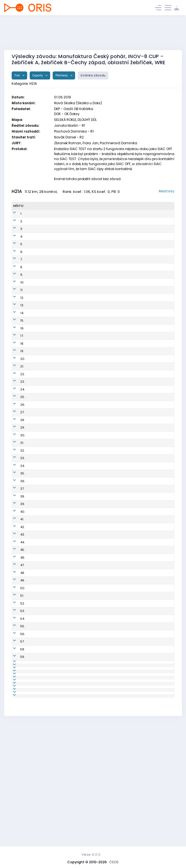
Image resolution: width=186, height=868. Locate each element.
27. (15, 431)
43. (16, 571)
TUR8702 (61, 606)
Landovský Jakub (35, 483)
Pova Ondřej (36, 683)
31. (15, 461)
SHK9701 (61, 454)
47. (15, 606)
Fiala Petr (34, 690)
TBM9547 (61, 536)
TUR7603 (61, 342)
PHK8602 (61, 256)
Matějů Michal (38, 706)
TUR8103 (61, 272)
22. (16, 392)
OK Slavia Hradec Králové (109, 408)
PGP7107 (61, 652)
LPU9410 (61, 289)
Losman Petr (36, 400)
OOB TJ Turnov (100, 218)
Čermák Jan (36, 745)
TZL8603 (61, 233)
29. (16, 446)
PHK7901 (61, 400)
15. (15, 332)
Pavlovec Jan (37, 579)
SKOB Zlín (97, 233)
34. (16, 493)
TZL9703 (61, 438)
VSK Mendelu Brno (103, 645)
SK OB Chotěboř (101, 629)
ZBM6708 (62, 516)
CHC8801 (62, 596)
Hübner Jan (35, 629)
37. (15, 516)
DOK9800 (62, 314)
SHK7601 (61, 408)
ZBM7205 (61, 586)
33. (16, 483)
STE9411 (60, 675)
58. (16, 690)
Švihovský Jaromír (34, 811)
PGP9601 (61, 483)
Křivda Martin (37, 564)
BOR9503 (61, 579)
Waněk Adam (37, 299)
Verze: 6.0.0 (91, 855)
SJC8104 (61, 423)
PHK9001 (61, 556)
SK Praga (96, 241)
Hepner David (37, 408)
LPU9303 (61, 249)
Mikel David (35, 438)
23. (16, 400)
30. (16, 454)
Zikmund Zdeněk (33, 546)
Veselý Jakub (37, 753)
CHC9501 (62, 564)
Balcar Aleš (35, 256)
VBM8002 (62, 793)
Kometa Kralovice (103, 683)
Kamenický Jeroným (35, 332)
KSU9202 (61, 763)
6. (15, 256)
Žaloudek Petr (37, 713)
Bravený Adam (38, 645)
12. (15, 307)
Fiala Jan (34, 586)
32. (16, 471)
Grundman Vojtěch (35, 597)
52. (16, 645)
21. (15, 385)
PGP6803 (61, 571)
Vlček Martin (36, 606)
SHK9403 (61, 660)
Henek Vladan (38, 793)
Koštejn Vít (35, 314)
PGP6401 (61, 783)
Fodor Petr (34, 272)
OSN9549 (62, 332)
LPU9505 (61, 299)
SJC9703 (61, 546)
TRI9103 (60, 322)
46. (16, 596)
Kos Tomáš (35, 249)
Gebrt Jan (34, 622)
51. (15, 637)
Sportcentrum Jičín (104, 307)
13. (15, 314)
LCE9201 (61, 385)
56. (16, 675)
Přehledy (62, 75)
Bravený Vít (35, 773)
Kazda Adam (37, 735)
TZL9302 (61, 800)
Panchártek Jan (39, 415)
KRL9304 (61, 683)
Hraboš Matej (37, 536)
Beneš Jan (35, 307)
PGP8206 (61, 264)
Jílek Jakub (35, 763)
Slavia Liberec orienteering (110, 226)
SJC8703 (61, 307)
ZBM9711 (60, 698)
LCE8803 (61, 357)
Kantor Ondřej (37, 322)
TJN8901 (61, 723)
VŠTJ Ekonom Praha (104, 367)
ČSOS (114, 862)
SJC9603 (62, 637)
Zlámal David (37, 637)
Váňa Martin (36, 493)
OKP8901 (61, 279)
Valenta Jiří (35, 385)
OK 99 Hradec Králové (106, 256)
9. (15, 279)
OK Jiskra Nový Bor (104, 579)
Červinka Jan (37, 279)
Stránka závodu (93, 75)
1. (14, 218)
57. (15, 683)
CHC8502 (62, 461)
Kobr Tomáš (36, 723)
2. (15, 226)
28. (16, 438)
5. (15, 249)
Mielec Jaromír (38, 614)
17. (15, 350)
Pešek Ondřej (37, 461)
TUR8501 (61, 446)
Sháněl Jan (35, 431)
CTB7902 (61, 629)
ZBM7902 (61, 392)
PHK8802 (61, 415)
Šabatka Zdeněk (33, 471)
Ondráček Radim (34, 367)
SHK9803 (61, 668)
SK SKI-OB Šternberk (105, 675)
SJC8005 (62, 810)
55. (16, 668)
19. (15, 367)
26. (16, 423)
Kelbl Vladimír (37, 698)
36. (16, 509)
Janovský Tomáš (34, 783)
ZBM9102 (61, 773)
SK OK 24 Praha (101, 279)
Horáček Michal (39, 226)
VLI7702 (60, 706)
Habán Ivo (35, 350)
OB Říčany (97, 377)
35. (16, 501)
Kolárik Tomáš (38, 800)
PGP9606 (62, 241)
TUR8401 (61, 493)
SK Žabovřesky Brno (104, 392)
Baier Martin (36, 342)
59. (16, 698)
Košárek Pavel (37, 652)
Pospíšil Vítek (37, 571)
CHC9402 (62, 431)
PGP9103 (61, 526)
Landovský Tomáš (35, 526)
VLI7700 (60, 226)
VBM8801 (61, 645)
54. (16, 660)
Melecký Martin (39, 501)
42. (16, 564)
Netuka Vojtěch (38, 454)
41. (15, 556)
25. (16, 415)
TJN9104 (61, 735)
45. (16, 586)
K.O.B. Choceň (100, 431)
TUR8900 (61, 218)
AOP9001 (61, 501)
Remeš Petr (35, 660)
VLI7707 (60, 350)
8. (15, 272)
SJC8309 (61, 713)
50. (16, 629)
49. (16, 622)
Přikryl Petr (34, 516)
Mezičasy (167, 191)
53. (16, 652)
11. (15, 299)
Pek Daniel (35, 668)
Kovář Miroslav (38, 423)
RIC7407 (61, 377)
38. (16, 526)
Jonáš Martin (37, 241)
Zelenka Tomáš (39, 556)
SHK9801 (61, 622)
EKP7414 (60, 367)
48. (16, 614)
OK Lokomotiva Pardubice (109, 249)
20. (16, 377)
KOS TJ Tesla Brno (103, 536)
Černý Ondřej (37, 509)
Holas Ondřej (37, 446)
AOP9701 (61, 614)
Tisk (18, 75)
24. (16, 408)
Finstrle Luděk (37, 392)
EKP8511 (60, 509)
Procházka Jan (38, 264)
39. (16, 536)
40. (16, 546)
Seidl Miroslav (38, 377)
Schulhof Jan (37, 218)
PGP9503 (61, 753)
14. (15, 322)
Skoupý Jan (36, 675)
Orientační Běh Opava (106, 501)
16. (15, 342)
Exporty (38, 75)
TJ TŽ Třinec (98, 322)
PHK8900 (61, 471)
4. (15, 241)
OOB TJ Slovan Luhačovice (110, 357)
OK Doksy (96, 314)
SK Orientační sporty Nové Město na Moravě (109, 332)
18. (15, 357)
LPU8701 (60, 690)
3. (15, 233)
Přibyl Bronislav (38, 233)
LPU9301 (61, 745)
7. (14, 264)
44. (16, 579)
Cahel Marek (37, 357)
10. (15, 289)
